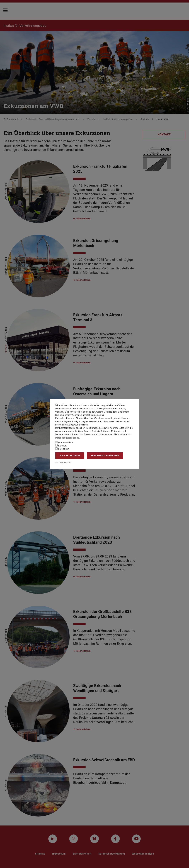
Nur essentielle (64, 442)
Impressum (63, 462)
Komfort (61, 445)
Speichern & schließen (105, 456)
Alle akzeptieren (70, 456)
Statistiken (62, 449)
